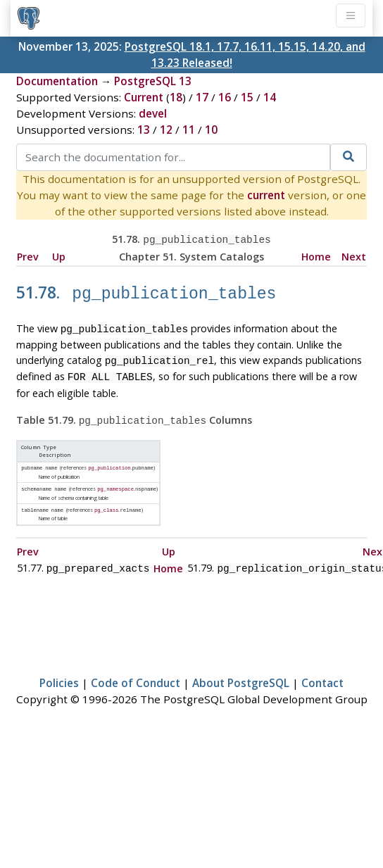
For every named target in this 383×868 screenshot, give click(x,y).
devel (153, 113)
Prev (28, 255)
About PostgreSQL (241, 670)
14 (270, 97)
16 (225, 97)
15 (247, 97)
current (266, 195)
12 (166, 130)
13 (144, 130)
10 (211, 130)
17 (202, 97)
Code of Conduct (136, 670)
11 (189, 130)
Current (144, 97)
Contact (322, 670)
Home (316, 255)
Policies (59, 670)
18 (176, 97)
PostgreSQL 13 (153, 81)
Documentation (57, 81)
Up (59, 255)
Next (354, 255)
